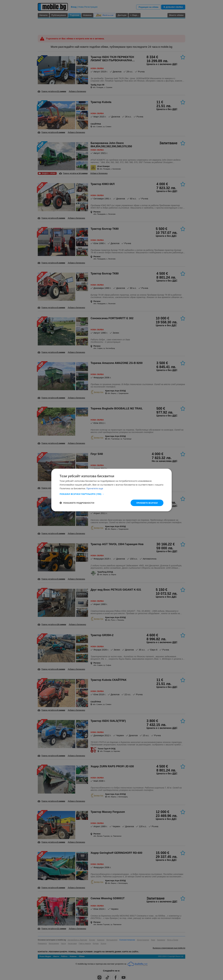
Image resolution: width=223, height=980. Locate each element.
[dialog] (111, 490)
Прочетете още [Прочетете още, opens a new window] (95, 488)
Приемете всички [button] (147, 503)
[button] (111, 494)
